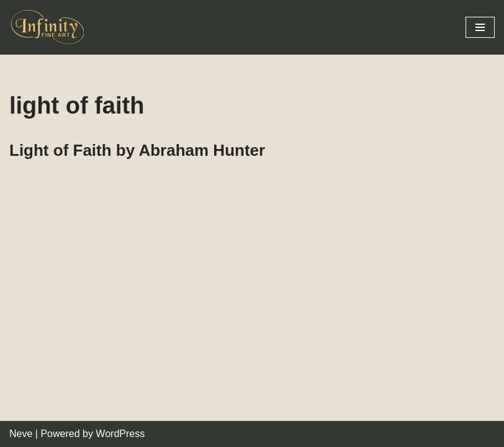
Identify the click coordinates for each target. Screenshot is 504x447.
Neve (21, 434)
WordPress (120, 434)
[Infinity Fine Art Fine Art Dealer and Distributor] (50, 27)
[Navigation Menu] (480, 27)
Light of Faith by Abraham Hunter (137, 150)
